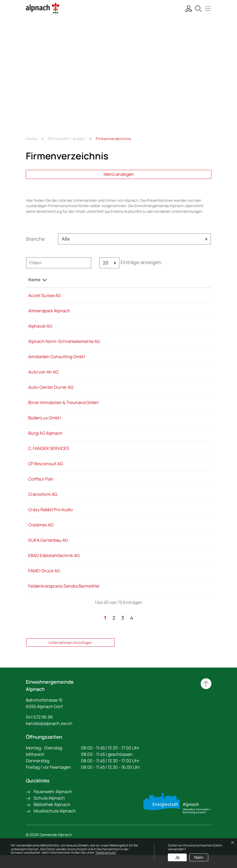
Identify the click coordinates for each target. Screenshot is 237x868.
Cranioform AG (43, 501)
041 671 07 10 (116, 562)
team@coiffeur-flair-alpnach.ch (172, 485)
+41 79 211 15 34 (118, 363)
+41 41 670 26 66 (119, 409)
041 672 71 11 (115, 440)
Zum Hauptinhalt (206, 697)
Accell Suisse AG (45, 295)
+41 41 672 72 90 (119, 378)
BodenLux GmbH (45, 424)
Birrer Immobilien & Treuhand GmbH (63, 409)
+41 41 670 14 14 (118, 394)
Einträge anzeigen (130, 263)
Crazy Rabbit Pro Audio (50, 516)
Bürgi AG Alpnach (45, 440)
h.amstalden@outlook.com (166, 363)
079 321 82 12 (116, 547)
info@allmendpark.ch (161, 311)
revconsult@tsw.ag (159, 470)
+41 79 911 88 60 (119, 516)
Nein (199, 857)
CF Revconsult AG (46, 470)
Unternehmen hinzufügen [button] (70, 655)
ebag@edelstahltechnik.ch (166, 562)
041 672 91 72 (116, 577)
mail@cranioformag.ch (162, 501)
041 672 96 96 (39, 730)
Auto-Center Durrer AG (51, 394)
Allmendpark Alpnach (49, 311)
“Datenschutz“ (106, 853)
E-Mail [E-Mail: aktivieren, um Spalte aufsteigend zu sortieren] (146, 280)
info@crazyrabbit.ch (160, 516)
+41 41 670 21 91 (118, 295)
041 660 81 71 (116, 455)
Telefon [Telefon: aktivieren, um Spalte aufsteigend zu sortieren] (111, 280)
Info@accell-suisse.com (164, 295)
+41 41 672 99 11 (118, 341)
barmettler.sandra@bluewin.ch (170, 592)
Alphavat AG (40, 326)
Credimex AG (41, 531)
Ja (177, 857)
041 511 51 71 (115, 470)
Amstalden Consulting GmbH (57, 363)
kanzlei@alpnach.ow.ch (49, 736)
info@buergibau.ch (159, 440)
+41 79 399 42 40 (119, 424)
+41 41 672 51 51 (118, 311)
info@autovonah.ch (160, 378)
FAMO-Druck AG (44, 577)
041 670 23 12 (116, 501)
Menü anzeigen (119, 174)
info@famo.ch (154, 577)
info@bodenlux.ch (158, 424)
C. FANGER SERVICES (49, 455)
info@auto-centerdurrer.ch (167, 394)
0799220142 (115, 592)
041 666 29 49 (117, 531)
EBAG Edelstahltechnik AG (54, 562)
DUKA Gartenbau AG (48, 547)
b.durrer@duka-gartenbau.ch (169, 547)
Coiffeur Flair (41, 485)
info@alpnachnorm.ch (162, 341)
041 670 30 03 (117, 485)
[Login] (187, 8)
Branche (36, 239)
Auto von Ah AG (43, 378)
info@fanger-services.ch (165, 455)
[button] (207, 8)
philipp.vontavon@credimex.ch (170, 531)
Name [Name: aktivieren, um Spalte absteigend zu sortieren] (34, 280)
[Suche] (197, 8)
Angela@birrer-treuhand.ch (167, 409)
